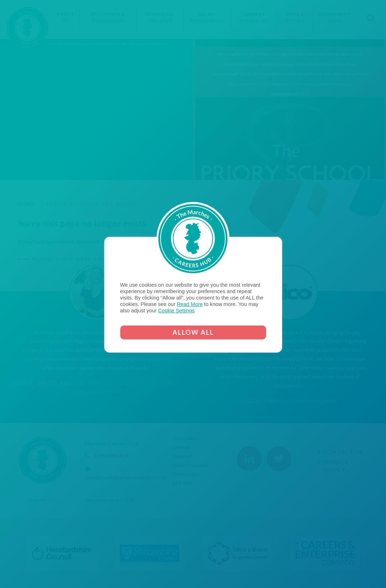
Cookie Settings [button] (176, 311)
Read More (190, 304)
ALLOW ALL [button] (193, 332)
